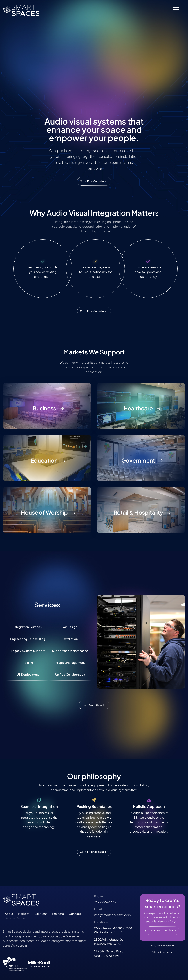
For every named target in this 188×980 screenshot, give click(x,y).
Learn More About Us (94, 705)
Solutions (41, 914)
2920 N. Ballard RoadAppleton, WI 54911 (109, 953)
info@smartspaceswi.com (112, 915)
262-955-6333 (105, 902)
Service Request (16, 918)
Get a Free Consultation (94, 181)
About (9, 914)
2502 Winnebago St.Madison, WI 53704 (109, 942)
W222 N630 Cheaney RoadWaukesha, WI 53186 (113, 930)
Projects (58, 914)
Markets (24, 914)
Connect (75, 914)
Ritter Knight (166, 952)
